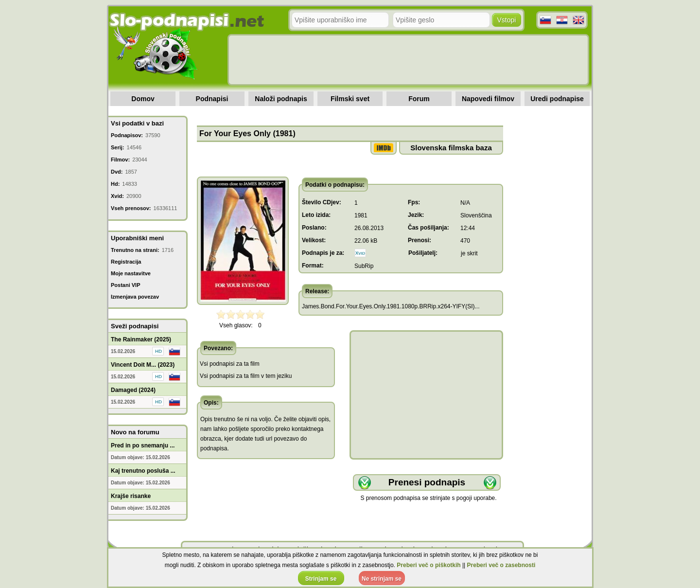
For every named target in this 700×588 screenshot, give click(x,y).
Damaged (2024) (133, 390)
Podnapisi (212, 99)
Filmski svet (350, 99)
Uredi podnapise (557, 99)
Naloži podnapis (281, 99)
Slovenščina (476, 215)
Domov (143, 99)
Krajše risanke (131, 496)
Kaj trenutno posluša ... (143, 471)
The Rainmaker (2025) (141, 339)
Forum (419, 99)
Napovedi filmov (488, 99)
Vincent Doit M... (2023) (143, 365)
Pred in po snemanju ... (143, 445)
